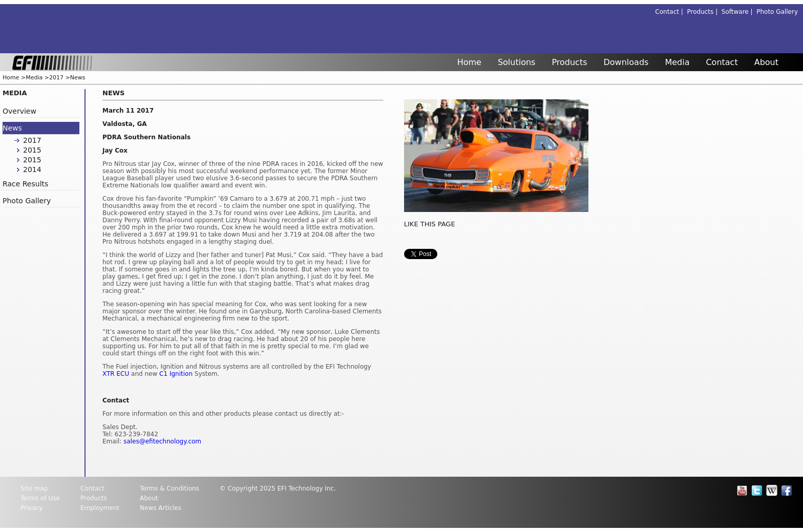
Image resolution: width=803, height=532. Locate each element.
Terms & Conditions (170, 488)
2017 (32, 140)
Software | (739, 12)
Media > (37, 78)
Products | (704, 12)
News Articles (161, 508)
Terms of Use (40, 498)
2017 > (60, 78)
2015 (32, 150)
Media (677, 62)
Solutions (517, 62)
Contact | (671, 12)
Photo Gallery (777, 12)
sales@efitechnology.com (162, 441)
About (766, 62)
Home (469, 62)
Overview (19, 111)
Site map (34, 488)
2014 (32, 169)
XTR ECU (116, 374)
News (78, 78)
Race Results (25, 184)
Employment (100, 508)
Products (569, 62)
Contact (722, 62)
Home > (14, 78)
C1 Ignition (176, 374)
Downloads (626, 62)
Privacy (31, 508)
